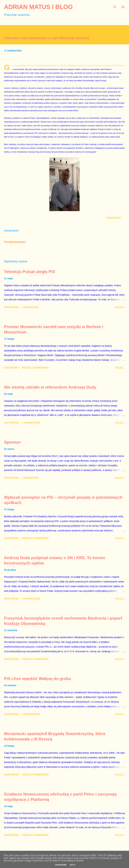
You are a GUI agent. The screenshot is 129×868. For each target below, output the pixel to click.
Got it (73, 865)
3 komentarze (31, 599)
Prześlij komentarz (15, 242)
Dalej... (120, 307)
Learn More (61, 865)
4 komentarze (31, 714)
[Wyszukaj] (115, 6)
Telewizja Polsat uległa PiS (30, 272)
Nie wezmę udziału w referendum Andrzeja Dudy (50, 387)
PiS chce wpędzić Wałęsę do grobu (38, 679)
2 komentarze (31, 423)
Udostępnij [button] (113, 218)
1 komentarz (30, 307)
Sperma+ (13, 442)
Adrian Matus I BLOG (38, 7)
